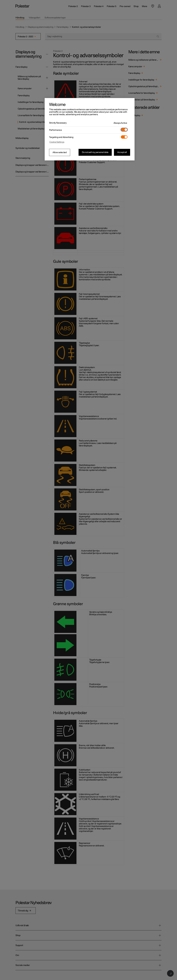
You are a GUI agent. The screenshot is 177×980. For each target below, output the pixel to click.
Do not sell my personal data (95, 152)
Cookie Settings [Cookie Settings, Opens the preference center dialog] (57, 142)
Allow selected (60, 152)
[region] (90, 129)
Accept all (122, 152)
